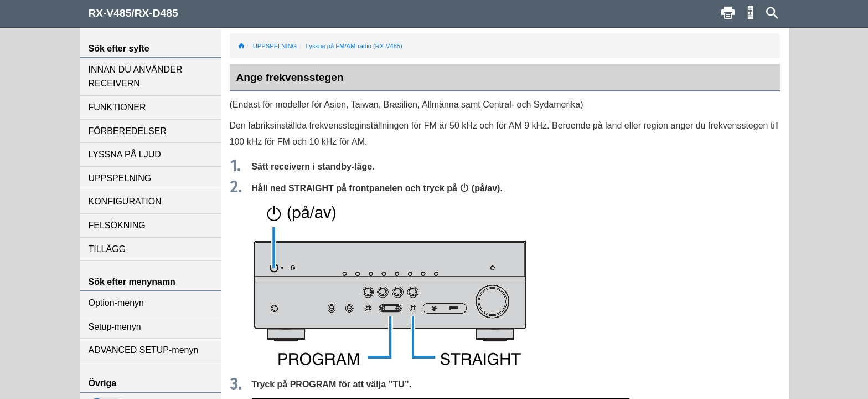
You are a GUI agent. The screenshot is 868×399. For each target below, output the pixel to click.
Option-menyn (117, 303)
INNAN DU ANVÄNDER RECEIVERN (136, 77)
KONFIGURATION (125, 201)
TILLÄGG (107, 249)
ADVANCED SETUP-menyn (144, 350)
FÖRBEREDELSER (128, 131)
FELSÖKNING (117, 225)
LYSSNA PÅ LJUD (125, 154)
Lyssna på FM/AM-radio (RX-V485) (354, 46)
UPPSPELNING (120, 178)
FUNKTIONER (117, 107)
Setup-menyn (115, 327)
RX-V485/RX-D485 (133, 13)
